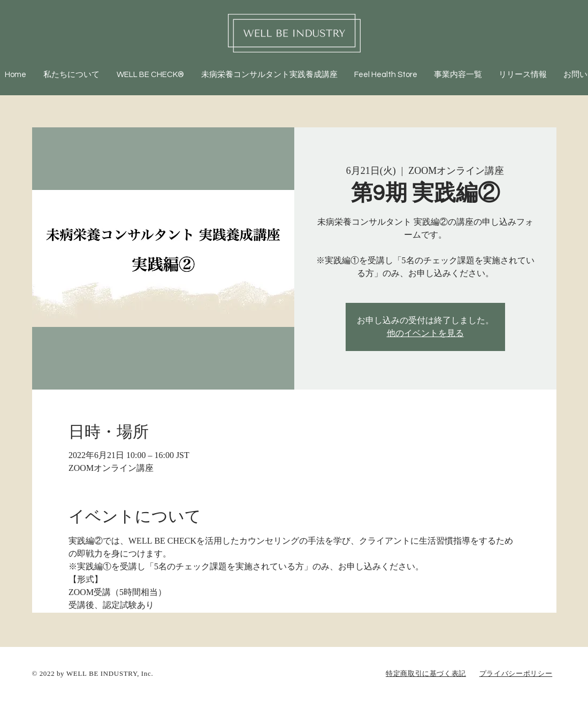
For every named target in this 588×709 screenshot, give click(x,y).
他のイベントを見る (425, 333)
